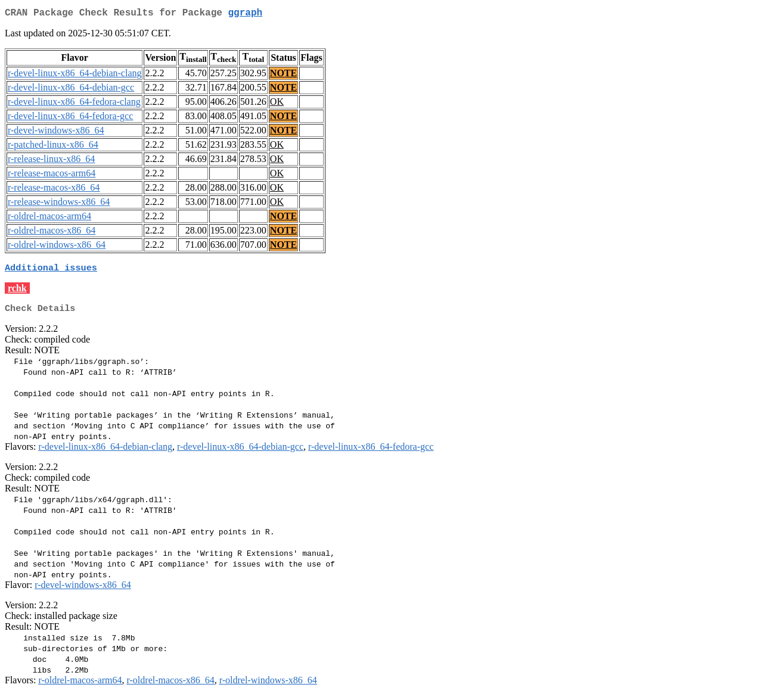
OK (277, 104)
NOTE (283, 75)
